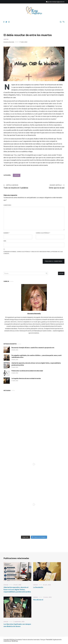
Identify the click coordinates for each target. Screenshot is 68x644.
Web (5, 241)
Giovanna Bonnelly (9, 42)
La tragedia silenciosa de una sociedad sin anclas (26, 378)
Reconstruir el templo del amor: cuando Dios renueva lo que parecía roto (33, 348)
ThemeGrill (49, 640)
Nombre (6, 233)
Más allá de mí (38, 600)
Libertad (6, 39)
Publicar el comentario (54, 261)
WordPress (15, 641)
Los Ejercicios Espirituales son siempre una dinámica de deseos (17, 625)
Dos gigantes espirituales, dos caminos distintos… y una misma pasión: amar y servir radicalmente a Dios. (37, 356)
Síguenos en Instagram (39, 537)
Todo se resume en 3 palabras (19, 187)
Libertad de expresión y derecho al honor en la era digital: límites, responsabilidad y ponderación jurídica (36, 364)
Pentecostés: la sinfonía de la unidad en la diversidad (27, 371)
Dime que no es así (49, 187)
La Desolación (38, 587)
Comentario (7, 205)
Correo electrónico (43, 233)
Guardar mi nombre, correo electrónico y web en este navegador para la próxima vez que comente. (33, 253)
